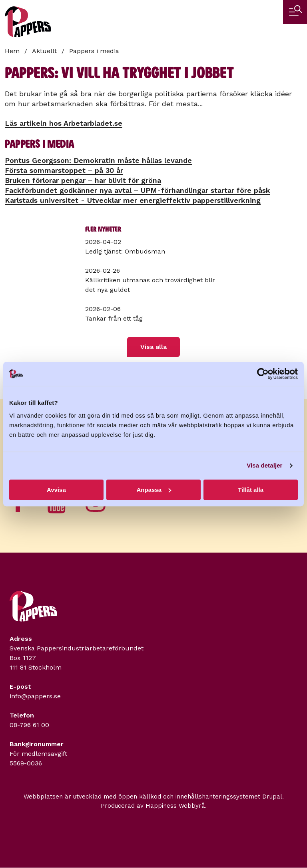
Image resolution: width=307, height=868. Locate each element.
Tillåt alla (251, 490)
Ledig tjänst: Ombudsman (125, 251)
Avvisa (56, 490)
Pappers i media (94, 51)
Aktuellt (44, 51)
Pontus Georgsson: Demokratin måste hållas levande (98, 160)
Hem (12, 51)
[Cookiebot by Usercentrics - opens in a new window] (263, 374)
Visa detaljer (264, 465)
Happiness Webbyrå (175, 806)
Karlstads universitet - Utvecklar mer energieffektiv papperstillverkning (133, 200)
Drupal (272, 797)
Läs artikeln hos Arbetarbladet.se (64, 123)
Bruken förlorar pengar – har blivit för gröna (83, 180)
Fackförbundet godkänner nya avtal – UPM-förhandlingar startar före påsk (138, 190)
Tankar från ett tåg (114, 318)
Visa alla (153, 347)
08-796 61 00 (29, 725)
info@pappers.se (35, 696)
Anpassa (154, 490)
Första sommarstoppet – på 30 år (64, 170)
